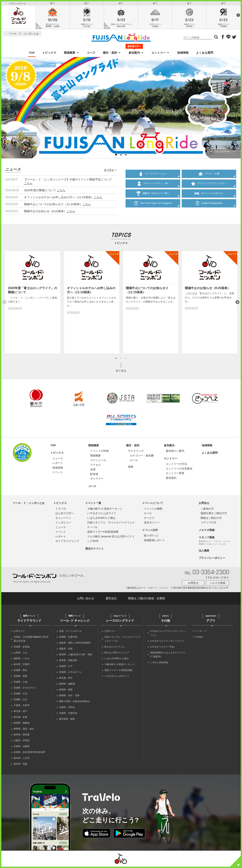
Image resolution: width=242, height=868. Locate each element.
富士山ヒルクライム (115, 648)
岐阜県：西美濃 (22, 736)
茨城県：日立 (20, 701)
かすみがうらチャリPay (162, 648)
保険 (131, 468)
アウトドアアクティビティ (209, 185)
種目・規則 (110, 54)
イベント (58, 473)
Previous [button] (5, 303)
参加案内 (134, 53)
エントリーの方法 (176, 465)
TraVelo (199, 638)
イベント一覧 (93, 504)
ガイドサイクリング (67, 542)
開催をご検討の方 (211, 519)
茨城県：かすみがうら (25, 689)
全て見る (109, 171)
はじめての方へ (65, 514)
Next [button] (237, 303)
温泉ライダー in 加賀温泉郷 (118, 671)
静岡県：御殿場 (22, 724)
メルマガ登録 (207, 531)
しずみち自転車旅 (159, 664)
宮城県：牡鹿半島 (68, 638)
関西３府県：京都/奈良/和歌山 (74, 702)
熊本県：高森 (20, 765)
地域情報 (183, 54)
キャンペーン (63, 519)
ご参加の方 (207, 510)
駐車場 (94, 475)
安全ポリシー (152, 524)
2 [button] (121, 359)
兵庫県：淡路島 (22, 747)
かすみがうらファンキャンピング (167, 642)
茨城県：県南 (20, 677)
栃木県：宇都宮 (22, 665)
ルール (134, 461)
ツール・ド (201, 632)
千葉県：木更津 (22, 706)
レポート (58, 464)
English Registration (209, 204)
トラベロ (61, 510)
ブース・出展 (209, 175)
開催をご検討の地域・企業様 (147, 599)
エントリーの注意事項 (179, 470)
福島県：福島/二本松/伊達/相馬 (75, 644)
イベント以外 (150, 531)
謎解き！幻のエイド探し (153, 194)
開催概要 (70, 54)
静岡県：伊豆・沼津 (69, 697)
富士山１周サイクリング (117, 654)
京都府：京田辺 (67, 708)
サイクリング (136, 452)
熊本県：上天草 (22, 759)
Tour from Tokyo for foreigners (153, 204)
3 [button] (126, 359)
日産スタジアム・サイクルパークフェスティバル (123, 640)
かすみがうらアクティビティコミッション (168, 634)
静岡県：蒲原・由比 (24, 730)
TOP (32, 54)
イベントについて (153, 504)
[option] (33, 303)
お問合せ (204, 504)
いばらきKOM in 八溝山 (101, 519)
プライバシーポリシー (212, 559)
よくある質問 (205, 54)
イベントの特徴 (99, 452)
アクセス (95, 466)
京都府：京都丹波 (68, 714)
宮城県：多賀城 (22, 648)
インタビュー (63, 524)
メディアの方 (209, 524)
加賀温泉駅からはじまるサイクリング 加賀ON (168, 656)
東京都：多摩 (20, 718)
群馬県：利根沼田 (68, 661)
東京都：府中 (20, 712)
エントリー (159, 54)
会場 (93, 470)
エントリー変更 (175, 474)
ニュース (58, 459)
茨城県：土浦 (20, 683)
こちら (28, 184)
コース (91, 54)
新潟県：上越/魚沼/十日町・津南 (76, 656)
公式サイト (19, 632)
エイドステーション (153, 175)
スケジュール (98, 461)
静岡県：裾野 (66, 691)
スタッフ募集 (207, 538)
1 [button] (116, 359)
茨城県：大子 (66, 667)
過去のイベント (95, 549)
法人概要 (204, 552)
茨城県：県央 (20, 671)
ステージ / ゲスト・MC (153, 185)
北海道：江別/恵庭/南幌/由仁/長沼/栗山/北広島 (31, 640)
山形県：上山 (20, 654)
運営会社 (111, 599)
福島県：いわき (22, 660)
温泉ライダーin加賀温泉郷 (103, 533)
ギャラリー (97, 480)
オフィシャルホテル (209, 194)
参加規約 (171, 479)
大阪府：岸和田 (22, 742)
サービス (149, 519)
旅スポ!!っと (151, 537)
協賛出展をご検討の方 (214, 514)
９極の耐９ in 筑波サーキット (105, 510)
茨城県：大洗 (20, 695)
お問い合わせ (86, 599)
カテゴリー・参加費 (142, 456)
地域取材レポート (154, 541)
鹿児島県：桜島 (67, 720)
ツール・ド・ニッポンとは (24, 35)
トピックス (49, 54)
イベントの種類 (153, 510)
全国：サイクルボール (70, 632)
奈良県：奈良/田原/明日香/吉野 (29, 753)
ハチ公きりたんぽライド (102, 514)
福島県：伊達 (66, 650)
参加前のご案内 (175, 452)
